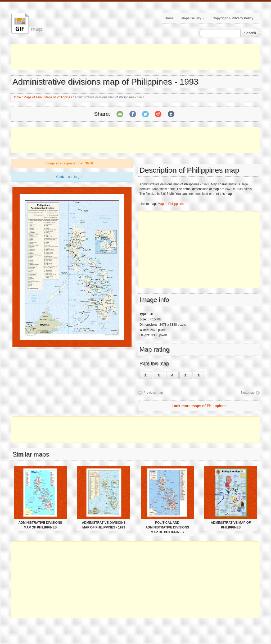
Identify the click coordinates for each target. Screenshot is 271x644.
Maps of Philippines (58, 97)
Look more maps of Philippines (199, 406)
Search (250, 33)
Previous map (153, 393)
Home (169, 18)
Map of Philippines (171, 204)
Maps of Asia (33, 97)
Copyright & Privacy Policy (233, 18)
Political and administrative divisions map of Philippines (167, 527)
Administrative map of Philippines (231, 525)
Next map (248, 393)
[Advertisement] (135, 57)
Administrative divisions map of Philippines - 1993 (104, 525)
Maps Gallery (193, 18)
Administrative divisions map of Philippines (40, 525)
